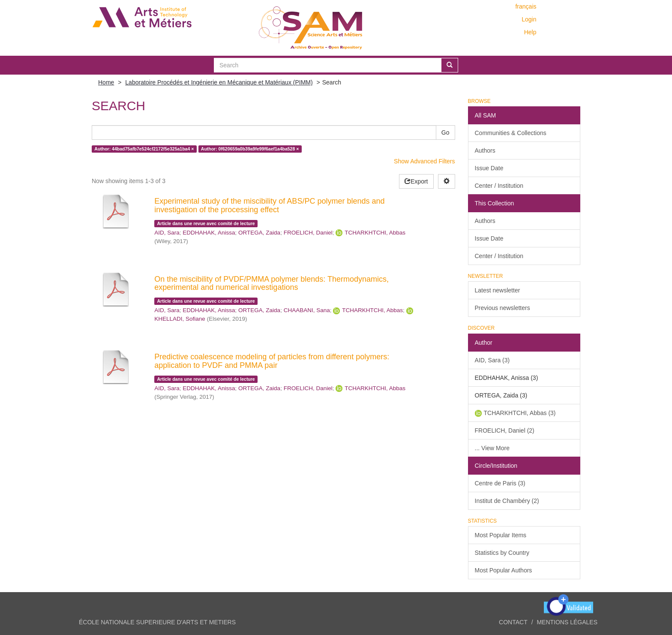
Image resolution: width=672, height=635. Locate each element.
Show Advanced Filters (424, 161)
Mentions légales (567, 622)
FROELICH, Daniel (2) (505, 430)
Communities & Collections (511, 133)
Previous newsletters (502, 308)
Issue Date (489, 168)
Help (530, 32)
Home (106, 82)
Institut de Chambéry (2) (507, 501)
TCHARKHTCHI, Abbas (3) (520, 413)
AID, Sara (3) (492, 360)
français (526, 6)
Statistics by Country (502, 553)
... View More (492, 448)
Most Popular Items (501, 535)
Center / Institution (499, 186)
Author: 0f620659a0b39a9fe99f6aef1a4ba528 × (250, 149)
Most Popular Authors (504, 570)
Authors (485, 150)
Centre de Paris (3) (500, 483)
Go (445, 132)
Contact (513, 622)
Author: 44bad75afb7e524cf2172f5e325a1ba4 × (144, 149)
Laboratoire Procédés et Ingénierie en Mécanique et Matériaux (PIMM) (219, 82)
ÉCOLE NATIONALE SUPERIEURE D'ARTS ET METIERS (157, 622)
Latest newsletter (498, 290)
